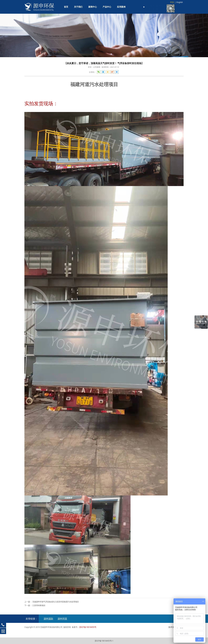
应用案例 (121, 7)
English (180, 2)
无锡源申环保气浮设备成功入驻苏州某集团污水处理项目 (56, 602)
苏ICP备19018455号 (88, 627)
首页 (66, 7)
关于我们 (78, 7)
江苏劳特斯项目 (39, 605)
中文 (172, 2)
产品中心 (107, 7)
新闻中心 (93, 7)
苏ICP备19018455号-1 (104, 641)
